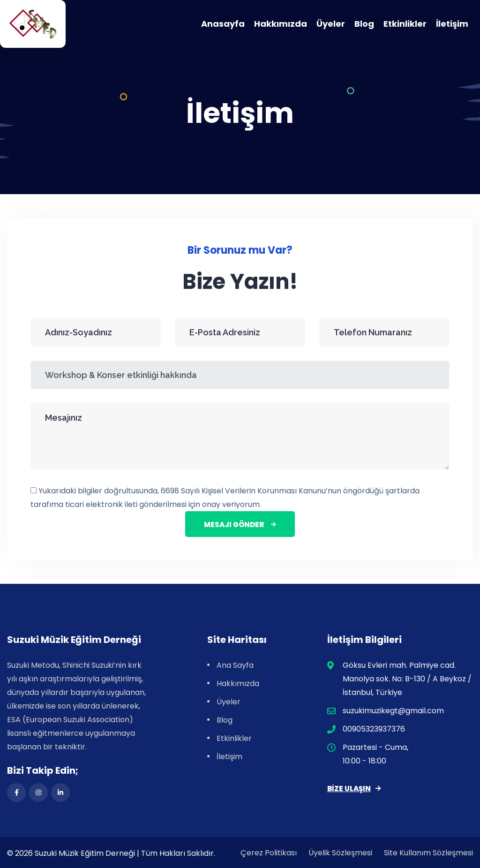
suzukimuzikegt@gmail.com (393, 711)
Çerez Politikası (269, 853)
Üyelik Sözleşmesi (340, 853)
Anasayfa (223, 24)
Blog (364, 24)
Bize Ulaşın (354, 789)
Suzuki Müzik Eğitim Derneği (85, 853)
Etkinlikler (405, 24)
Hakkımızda (281, 24)
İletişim (452, 24)
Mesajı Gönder (240, 525)
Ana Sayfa (235, 665)
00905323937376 (374, 729)
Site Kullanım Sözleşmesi (428, 853)
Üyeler (331, 24)
